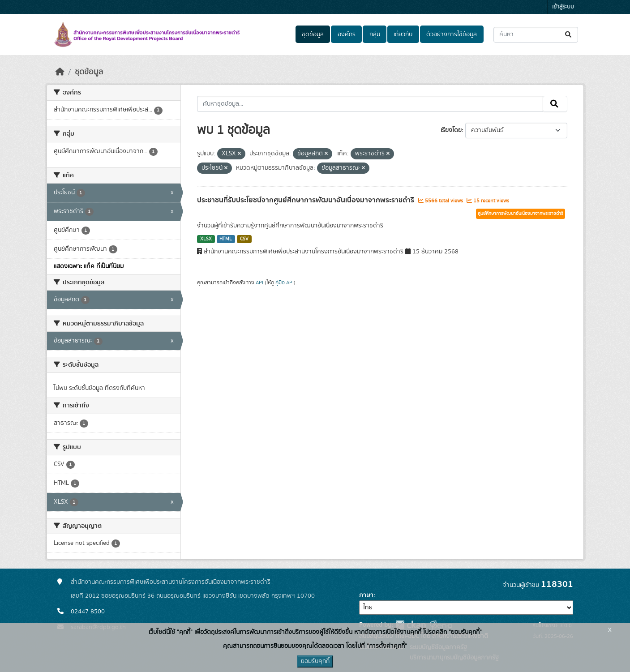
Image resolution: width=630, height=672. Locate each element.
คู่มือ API (285, 282)
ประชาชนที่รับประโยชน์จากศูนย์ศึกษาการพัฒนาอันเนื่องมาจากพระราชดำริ (306, 200)
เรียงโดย (451, 130)
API (259, 282)
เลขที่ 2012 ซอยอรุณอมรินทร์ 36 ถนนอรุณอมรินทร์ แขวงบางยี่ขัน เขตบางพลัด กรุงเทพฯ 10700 (193, 596)
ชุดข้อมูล (313, 34)
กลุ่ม (375, 34)
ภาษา (366, 595)
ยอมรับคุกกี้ (315, 661)
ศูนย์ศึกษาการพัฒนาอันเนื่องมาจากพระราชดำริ (521, 214)
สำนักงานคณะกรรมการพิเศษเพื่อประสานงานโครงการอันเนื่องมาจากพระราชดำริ (171, 582)
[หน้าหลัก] (60, 72)
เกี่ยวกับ (403, 34)
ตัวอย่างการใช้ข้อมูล (452, 34)
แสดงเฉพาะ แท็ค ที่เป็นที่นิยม (89, 266)
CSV (244, 239)
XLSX (206, 239)
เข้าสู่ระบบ (563, 7)
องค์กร (347, 34)
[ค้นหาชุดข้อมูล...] (536, 35)
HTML (226, 239)
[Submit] (569, 35)
